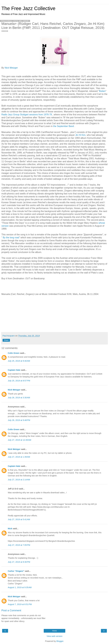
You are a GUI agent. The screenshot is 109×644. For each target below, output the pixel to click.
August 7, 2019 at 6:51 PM (20, 604)
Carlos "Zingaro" (16, 571)
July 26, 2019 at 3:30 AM (19, 398)
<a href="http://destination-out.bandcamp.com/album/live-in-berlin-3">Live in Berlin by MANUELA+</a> (54, 286)
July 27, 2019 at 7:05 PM (19, 545)
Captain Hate (14, 370)
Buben (102, 91)
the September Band (64, 126)
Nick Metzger (11, 68)
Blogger (60, 641)
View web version (54, 636)
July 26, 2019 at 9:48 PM (19, 420)
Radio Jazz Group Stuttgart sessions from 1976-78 (27, 115)
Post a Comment (11, 610)
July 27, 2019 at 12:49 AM (19, 440)
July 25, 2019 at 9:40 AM (19, 361)
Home (54, 631)
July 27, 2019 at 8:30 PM (19, 562)
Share (6, 340)
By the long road (11, 238)
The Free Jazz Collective (28, 8)
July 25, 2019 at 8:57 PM (19, 381)
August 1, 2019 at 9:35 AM (20, 587)
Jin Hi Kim (80, 135)
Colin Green (14, 353)
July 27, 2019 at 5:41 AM (19, 519)
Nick (10, 529)
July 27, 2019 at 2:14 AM (19, 480)
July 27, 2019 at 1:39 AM (19, 457)
